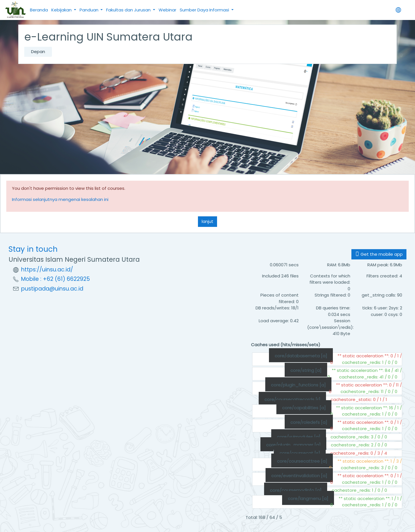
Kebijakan (62, 10)
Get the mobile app (379, 254)
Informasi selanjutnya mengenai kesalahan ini (60, 199)
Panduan (90, 10)
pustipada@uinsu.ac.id (52, 289)
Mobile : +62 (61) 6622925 (55, 279)
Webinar (167, 10)
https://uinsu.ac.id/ (47, 270)
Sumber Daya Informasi (205, 10)
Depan (38, 52)
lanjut (207, 221)
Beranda (39, 10)
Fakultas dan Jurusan (129, 10)
